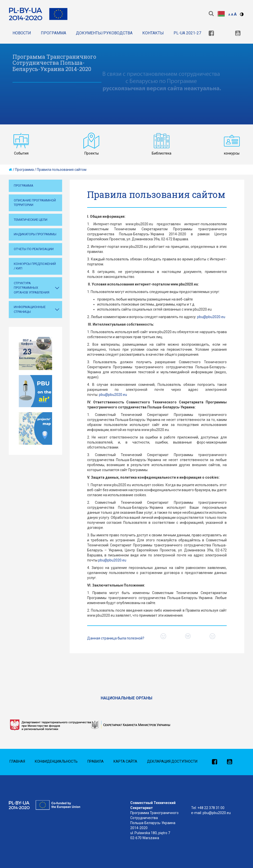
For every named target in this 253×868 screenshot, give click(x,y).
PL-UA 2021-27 (187, 33)
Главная (17, 761)
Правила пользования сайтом (62, 170)
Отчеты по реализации (34, 249)
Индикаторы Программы (35, 234)
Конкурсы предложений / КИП (35, 266)
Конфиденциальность (56, 761)
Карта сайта (125, 761)
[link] (211, 34)
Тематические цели (31, 220)
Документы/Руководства (104, 33)
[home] (10, 170)
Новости (22, 33)
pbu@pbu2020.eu (211, 317)
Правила (96, 761)
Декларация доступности (172, 761)
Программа (53, 33)
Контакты (153, 33)
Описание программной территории (35, 203)
